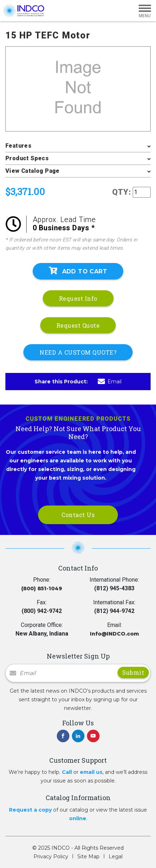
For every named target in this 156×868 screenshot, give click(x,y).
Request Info (78, 298)
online (78, 818)
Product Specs (27, 158)
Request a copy (30, 810)
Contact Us (78, 515)
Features (18, 146)
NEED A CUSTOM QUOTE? (78, 352)
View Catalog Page (33, 171)
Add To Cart (78, 271)
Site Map (88, 857)
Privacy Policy (51, 857)
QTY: (122, 192)
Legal (116, 857)
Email (110, 382)
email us (91, 772)
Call (67, 772)
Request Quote (78, 325)
